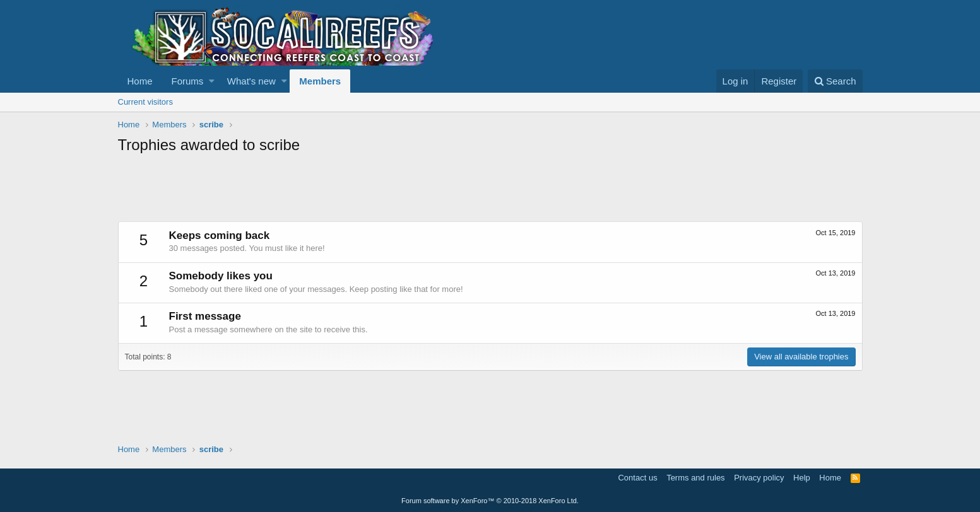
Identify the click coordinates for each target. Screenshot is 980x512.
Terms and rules (695, 478)
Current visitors (145, 102)
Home (140, 81)
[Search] (835, 81)
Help (802, 478)
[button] (212, 81)
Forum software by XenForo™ (490, 501)
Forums (188, 81)
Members (320, 81)
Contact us (637, 478)
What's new (251, 81)
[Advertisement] (348, 190)
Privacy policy (759, 478)
